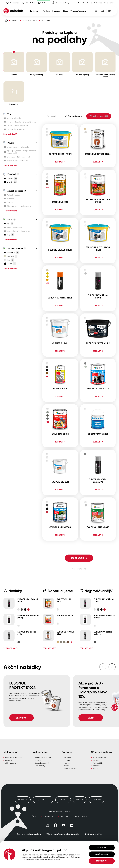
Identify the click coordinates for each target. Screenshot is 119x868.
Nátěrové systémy (99, 757)
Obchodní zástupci (42, 763)
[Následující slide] (112, 667)
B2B (103, 11)
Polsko (65, 816)
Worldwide (81, 816)
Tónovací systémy (70, 768)
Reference (98, 3)
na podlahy (46, 20)
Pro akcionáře (109, 3)
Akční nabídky (11, 763)
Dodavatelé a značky (13, 757)
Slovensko (50, 816)
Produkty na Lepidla (30, 20)
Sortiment (15, 20)
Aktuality (81, 3)
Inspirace (67, 763)
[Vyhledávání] (96, 11)
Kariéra (89, 3)
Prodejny (9, 760)
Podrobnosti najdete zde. (50, 859)
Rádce (66, 766)
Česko (35, 816)
